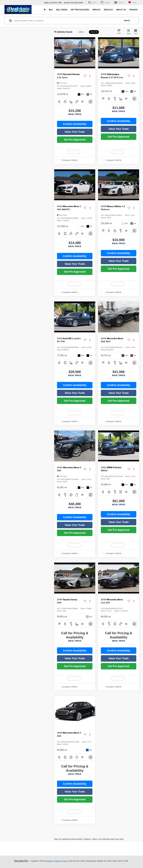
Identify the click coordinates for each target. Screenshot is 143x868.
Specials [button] (108, 10)
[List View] (136, 32)
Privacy (65, 861)
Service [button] (96, 10)
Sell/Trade (62, 10)
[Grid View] (128, 32)
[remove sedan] (82, 32)
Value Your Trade (75, 132)
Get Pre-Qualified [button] (80, 10)
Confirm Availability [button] (75, 124)
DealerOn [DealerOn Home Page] (50, 861)
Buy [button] (51, 10)
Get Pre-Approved (75, 140)
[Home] (45, 10)
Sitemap (58, 861)
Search (127, 20)
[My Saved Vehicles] (132, 3)
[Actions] (90, 76)
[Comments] (91, 102)
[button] (92, 53)
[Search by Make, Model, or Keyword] (68, 21)
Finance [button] (133, 10)
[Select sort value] (120, 32)
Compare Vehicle (70, 160)
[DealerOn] (21, 861)
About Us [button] (121, 10)
